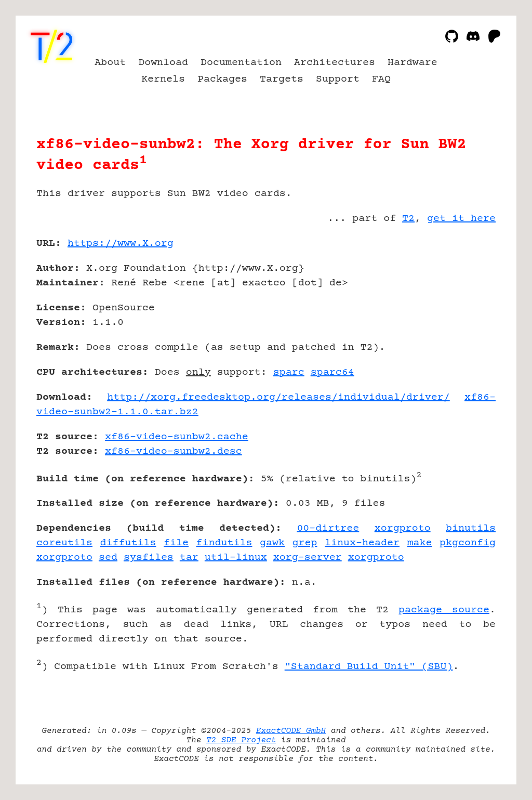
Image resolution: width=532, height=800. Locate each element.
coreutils (64, 543)
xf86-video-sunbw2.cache (177, 437)
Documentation (241, 63)
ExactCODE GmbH (291, 731)
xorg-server (308, 558)
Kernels (163, 79)
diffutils (128, 543)
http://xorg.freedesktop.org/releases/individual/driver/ (278, 397)
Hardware (413, 63)
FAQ (381, 79)
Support (338, 79)
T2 (408, 219)
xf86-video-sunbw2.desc (174, 451)
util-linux (236, 558)
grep (305, 543)
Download (163, 63)
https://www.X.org (121, 244)
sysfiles (149, 558)
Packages (222, 79)
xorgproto (403, 528)
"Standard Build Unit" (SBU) (369, 667)
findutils (224, 543)
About (110, 63)
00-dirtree (328, 528)
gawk (272, 543)
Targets (282, 79)
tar (189, 558)
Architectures (335, 63)
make (420, 543)
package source (444, 610)
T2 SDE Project (241, 740)
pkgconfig (468, 543)
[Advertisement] (464, 304)
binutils (471, 528)
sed (108, 558)
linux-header (362, 543)
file (176, 543)
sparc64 (332, 372)
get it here (461, 219)
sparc (289, 372)
